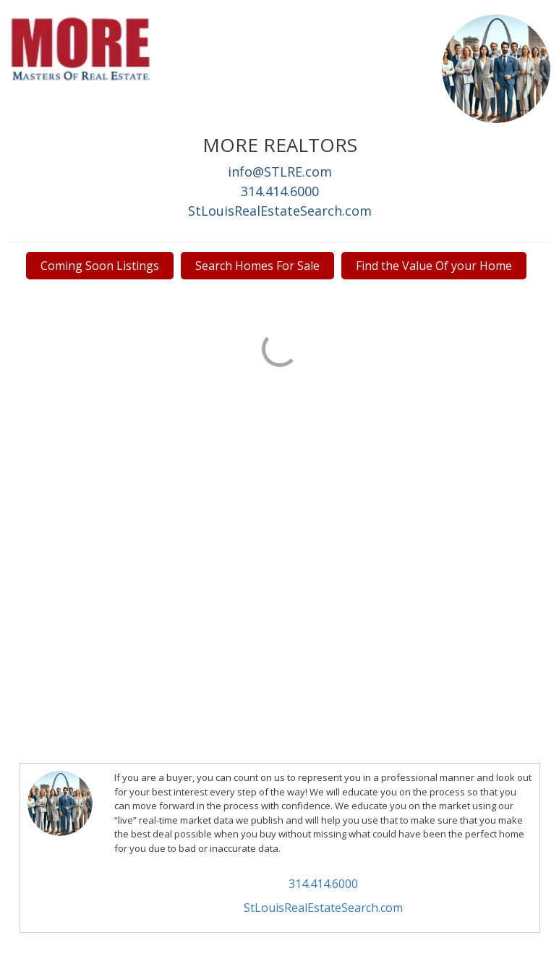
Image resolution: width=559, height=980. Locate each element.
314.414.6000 (280, 191)
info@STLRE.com (280, 172)
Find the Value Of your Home (434, 266)
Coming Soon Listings (100, 266)
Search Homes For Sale (257, 266)
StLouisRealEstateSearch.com (280, 211)
